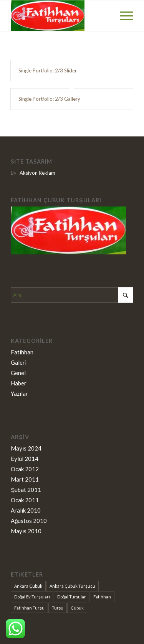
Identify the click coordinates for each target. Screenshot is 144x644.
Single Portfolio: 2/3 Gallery (49, 99)
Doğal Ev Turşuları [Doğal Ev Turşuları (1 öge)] (32, 597)
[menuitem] (123, 16)
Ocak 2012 (25, 469)
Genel (18, 373)
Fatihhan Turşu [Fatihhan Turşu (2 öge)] (29, 608)
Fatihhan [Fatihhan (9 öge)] (102, 597)
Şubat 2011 (26, 490)
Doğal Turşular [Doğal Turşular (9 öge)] (72, 597)
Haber (19, 383)
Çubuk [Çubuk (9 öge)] (77, 608)
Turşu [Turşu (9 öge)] (58, 608)
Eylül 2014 (25, 459)
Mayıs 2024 (26, 448)
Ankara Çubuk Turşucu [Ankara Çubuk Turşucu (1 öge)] (72, 586)
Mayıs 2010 (26, 531)
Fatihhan (22, 352)
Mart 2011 (25, 479)
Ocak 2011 (25, 500)
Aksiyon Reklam (37, 173)
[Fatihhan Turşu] (60, 16)
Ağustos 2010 (29, 521)
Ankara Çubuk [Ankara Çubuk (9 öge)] (28, 586)
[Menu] (123, 16)
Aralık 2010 (26, 510)
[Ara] (72, 295)
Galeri (19, 362)
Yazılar (19, 393)
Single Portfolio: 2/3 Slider (48, 70)
